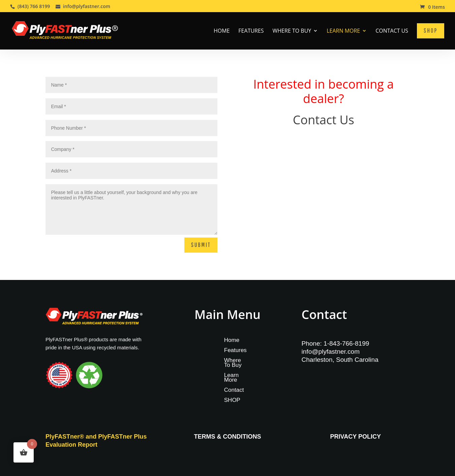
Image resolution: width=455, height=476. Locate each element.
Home (222, 31)
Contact (234, 390)
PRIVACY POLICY (356, 437)
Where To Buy (292, 31)
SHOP (232, 401)
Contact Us (392, 31)
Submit (201, 245)
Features (251, 31)
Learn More (343, 31)
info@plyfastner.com (331, 352)
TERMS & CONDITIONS (227, 437)
